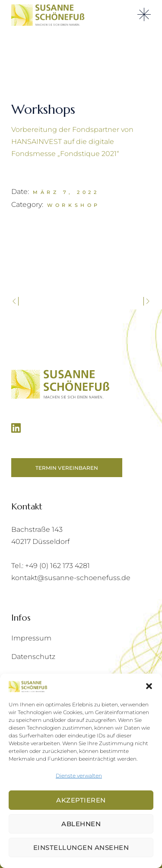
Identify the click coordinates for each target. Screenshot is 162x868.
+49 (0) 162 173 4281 (57, 566)
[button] (149, 686)
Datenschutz (33, 657)
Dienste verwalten (79, 776)
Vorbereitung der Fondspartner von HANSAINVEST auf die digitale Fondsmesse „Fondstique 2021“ (72, 142)
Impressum (31, 638)
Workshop (74, 205)
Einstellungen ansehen (81, 848)
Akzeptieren (81, 800)
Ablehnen (81, 824)
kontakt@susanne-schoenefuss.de (71, 578)
